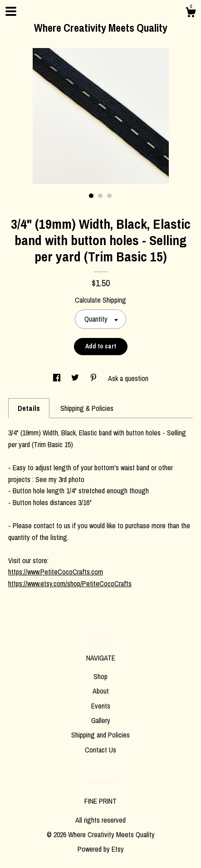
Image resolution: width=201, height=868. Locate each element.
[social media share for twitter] (76, 378)
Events (101, 706)
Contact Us (100, 750)
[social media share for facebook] (58, 378)
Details (29, 408)
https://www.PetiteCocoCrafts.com (56, 572)
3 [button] (109, 196)
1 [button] (91, 196)
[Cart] (191, 14)
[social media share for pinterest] (94, 378)
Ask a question (128, 378)
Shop (100, 676)
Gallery (101, 720)
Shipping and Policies (100, 735)
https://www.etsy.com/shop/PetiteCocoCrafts (70, 583)
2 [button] (100, 196)
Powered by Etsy (101, 849)
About (101, 691)
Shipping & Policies (87, 408)
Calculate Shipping (100, 300)
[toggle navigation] (11, 11)
